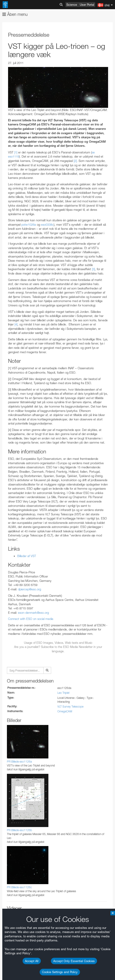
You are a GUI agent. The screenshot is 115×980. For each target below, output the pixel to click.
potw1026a (29, 225)
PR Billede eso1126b (19, 830)
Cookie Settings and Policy (60, 972)
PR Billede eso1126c (19, 887)
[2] (75, 161)
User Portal (87, 5)
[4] (16, 324)
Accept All (32, 961)
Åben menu (15, 14)
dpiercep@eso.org (29, 589)
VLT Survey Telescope (70, 707)
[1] (16, 152)
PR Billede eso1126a (19, 762)
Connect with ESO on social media (31, 619)
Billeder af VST (27, 556)
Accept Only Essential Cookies (74, 961)
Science (72, 5)
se (93, 152)
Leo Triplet (63, 693)
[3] (93, 269)
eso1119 (14, 156)
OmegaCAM (65, 711)
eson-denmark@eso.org (33, 613)
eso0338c (47, 225)
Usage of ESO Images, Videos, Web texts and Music (58, 643)
